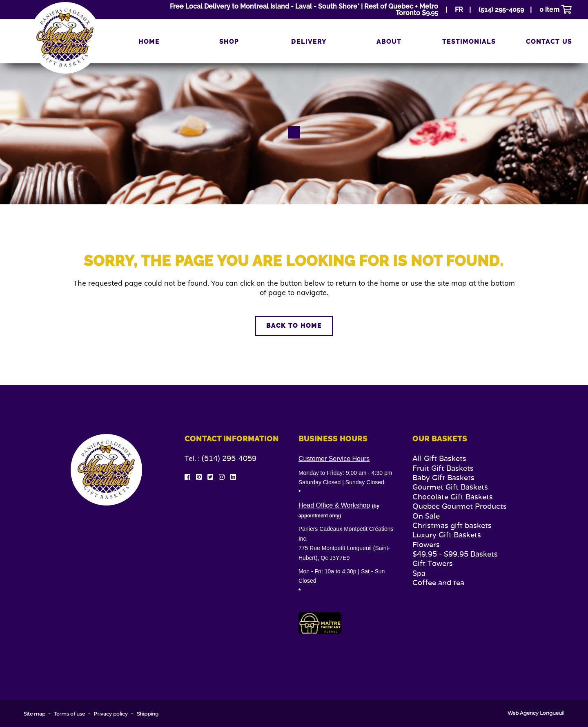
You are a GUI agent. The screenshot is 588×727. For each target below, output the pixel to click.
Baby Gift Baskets (443, 478)
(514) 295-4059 (229, 458)
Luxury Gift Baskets (447, 535)
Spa (419, 573)
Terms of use (69, 714)
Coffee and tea (438, 583)
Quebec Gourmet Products (460, 506)
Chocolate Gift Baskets (453, 497)
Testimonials (469, 42)
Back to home (294, 326)
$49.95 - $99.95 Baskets (455, 554)
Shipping (148, 714)
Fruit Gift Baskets (443, 468)
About (389, 42)
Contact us (549, 42)
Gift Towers (433, 563)
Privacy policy (111, 714)
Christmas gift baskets (452, 525)
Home (149, 42)
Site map (35, 714)
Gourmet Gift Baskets (450, 487)
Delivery (309, 42)
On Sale (426, 516)
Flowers (426, 545)
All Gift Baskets (439, 458)
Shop (229, 42)
